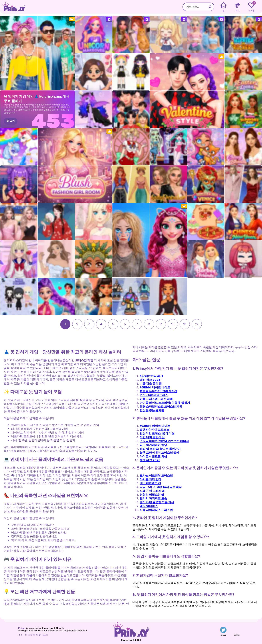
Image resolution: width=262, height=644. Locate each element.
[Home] (224, 7)
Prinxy (22, 628)
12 (197, 324)
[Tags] (237, 7)
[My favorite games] (251, 7)
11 (185, 324)
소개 (21, 635)
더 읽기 (11, 121)
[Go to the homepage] (13, 7)
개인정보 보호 (33, 635)
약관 (45, 635)
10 (173, 324)
